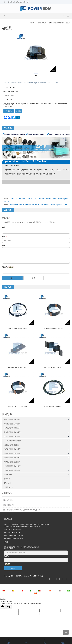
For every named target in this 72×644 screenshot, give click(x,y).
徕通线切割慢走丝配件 (12, 424)
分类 (4, 16)
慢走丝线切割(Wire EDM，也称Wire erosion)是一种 (22, 510)
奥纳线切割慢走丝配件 (12, 462)
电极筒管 (7, 479)
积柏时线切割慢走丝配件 (13, 449)
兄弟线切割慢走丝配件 (12, 428)
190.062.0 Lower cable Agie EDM (53, 367)
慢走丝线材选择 (9, 505)
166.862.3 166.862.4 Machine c (53, 406)
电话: (4, 227)
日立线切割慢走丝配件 (12, 445)
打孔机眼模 (8, 475)
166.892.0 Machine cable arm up (17, 328)
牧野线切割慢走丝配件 (12, 458)
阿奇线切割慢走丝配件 (55, 23)
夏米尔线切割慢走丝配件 (13, 432)
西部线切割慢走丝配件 (12, 470)
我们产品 (41, 23)
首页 (33, 23)
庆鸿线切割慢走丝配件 (12, 436)
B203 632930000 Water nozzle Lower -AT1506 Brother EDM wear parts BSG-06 (39, 205)
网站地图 (40, 576)
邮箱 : (5, 236)
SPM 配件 (7, 483)
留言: (4, 246)
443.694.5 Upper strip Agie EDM (17, 406)
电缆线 (68, 23)
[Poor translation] (8, 607)
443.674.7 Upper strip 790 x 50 (53, 328)
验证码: (5, 267)
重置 (33, 278)
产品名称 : (7, 218)
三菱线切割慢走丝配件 (12, 453)
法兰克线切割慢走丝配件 (13, 441)
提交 (12, 278)
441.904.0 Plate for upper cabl (17, 367)
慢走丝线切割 (8, 500)
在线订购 (9, 111)
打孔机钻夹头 (9, 487)
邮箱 (19, 111)
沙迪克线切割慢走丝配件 (13, 466)
